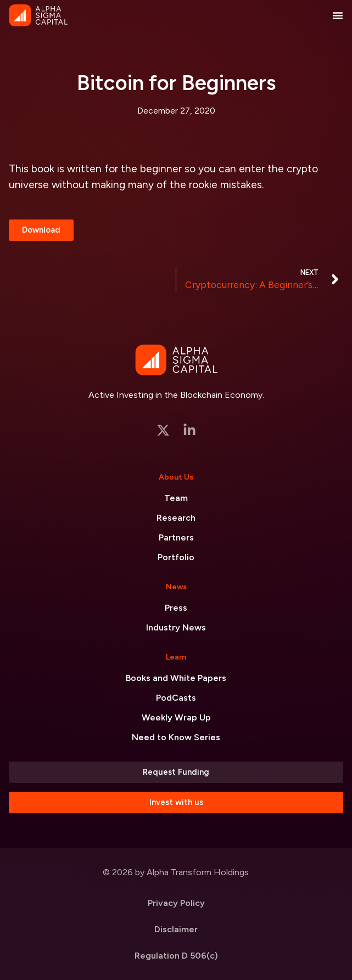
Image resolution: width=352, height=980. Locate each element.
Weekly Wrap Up (176, 717)
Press (176, 608)
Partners (176, 537)
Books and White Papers (176, 678)
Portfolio (176, 557)
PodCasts (176, 698)
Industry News (176, 627)
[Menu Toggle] (338, 15)
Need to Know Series (176, 737)
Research (176, 518)
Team (176, 498)
